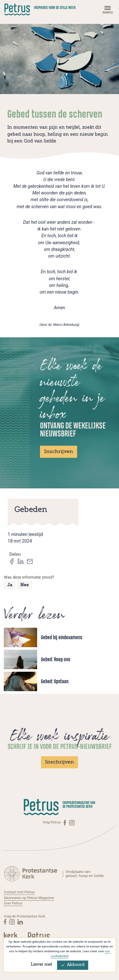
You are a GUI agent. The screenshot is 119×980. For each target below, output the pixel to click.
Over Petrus (13, 903)
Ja (10, 585)
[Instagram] (72, 822)
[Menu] (107, 11)
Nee (25, 585)
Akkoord (73, 965)
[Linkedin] (20, 922)
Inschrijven (59, 452)
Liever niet (42, 965)
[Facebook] (65, 822)
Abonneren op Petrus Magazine (29, 898)
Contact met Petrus (19, 892)
